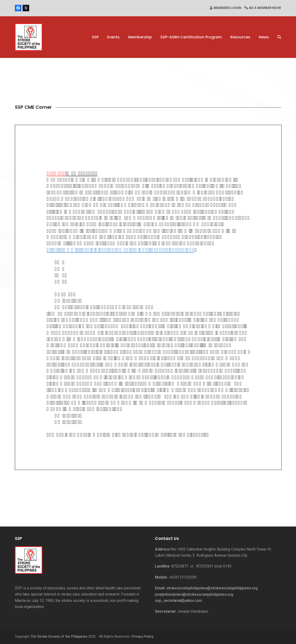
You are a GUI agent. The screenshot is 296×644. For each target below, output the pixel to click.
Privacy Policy (143, 636)
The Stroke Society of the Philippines (59, 636)
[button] (279, 37)
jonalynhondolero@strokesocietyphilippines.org (194, 594)
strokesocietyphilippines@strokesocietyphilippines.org (212, 588)
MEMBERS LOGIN (227, 8)
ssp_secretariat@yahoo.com (178, 601)
